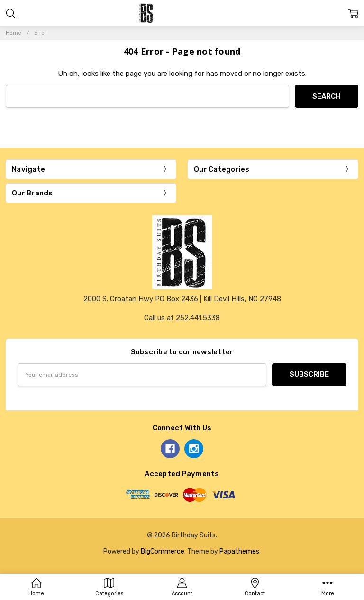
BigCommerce (163, 551)
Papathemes (239, 551)
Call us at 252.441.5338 (182, 318)
